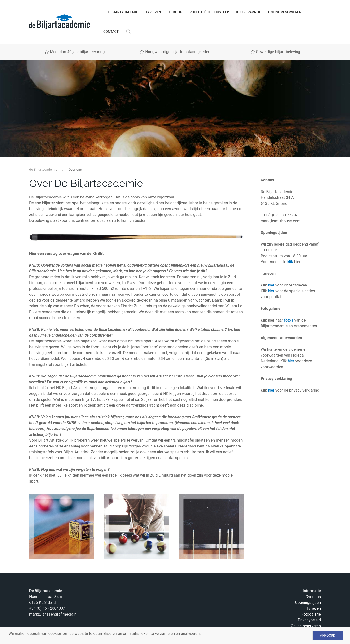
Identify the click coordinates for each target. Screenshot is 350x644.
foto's (289, 320)
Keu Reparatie (249, 12)
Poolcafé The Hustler (209, 12)
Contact (111, 32)
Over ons (313, 597)
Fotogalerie (311, 614)
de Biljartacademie (121, 12)
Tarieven (153, 12)
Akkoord (328, 635)
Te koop (175, 12)
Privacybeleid (309, 620)
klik (291, 262)
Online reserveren (285, 12)
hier (271, 285)
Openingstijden (308, 603)
